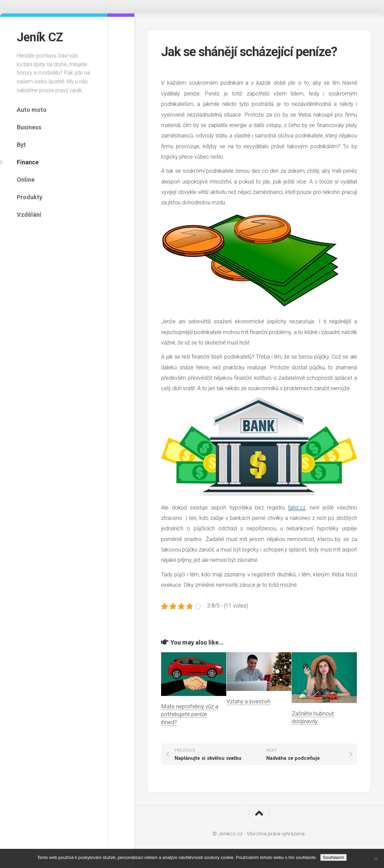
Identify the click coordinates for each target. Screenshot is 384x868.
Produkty (30, 197)
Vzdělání (29, 215)
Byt (21, 145)
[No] (376, 859)
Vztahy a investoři (248, 701)
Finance (28, 162)
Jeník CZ (40, 37)
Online (26, 180)
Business (29, 127)
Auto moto (32, 110)
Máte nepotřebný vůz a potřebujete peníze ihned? (190, 714)
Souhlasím (333, 857)
